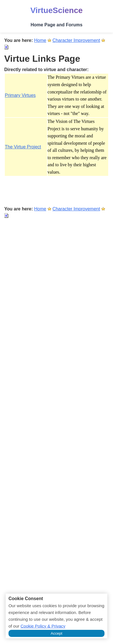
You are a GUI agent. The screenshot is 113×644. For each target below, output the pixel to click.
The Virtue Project (23, 147)
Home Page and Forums (56, 25)
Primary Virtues (20, 95)
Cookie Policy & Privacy (43, 626)
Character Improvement (76, 40)
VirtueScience (56, 10)
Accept (56, 633)
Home (40, 40)
